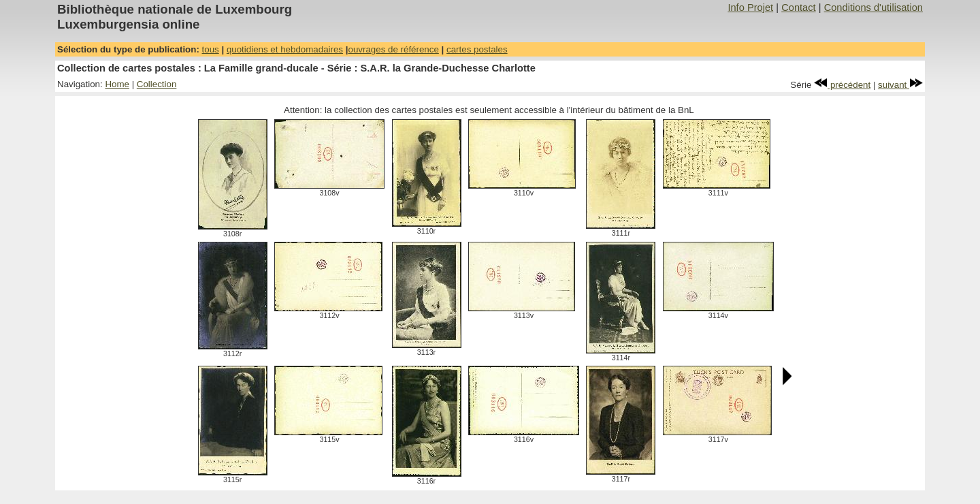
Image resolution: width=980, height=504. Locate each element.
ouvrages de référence (393, 49)
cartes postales (477, 49)
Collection (157, 84)
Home (117, 84)
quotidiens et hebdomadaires (285, 49)
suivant (900, 85)
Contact (799, 7)
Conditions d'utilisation (873, 7)
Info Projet (750, 7)
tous (211, 49)
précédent (842, 85)
